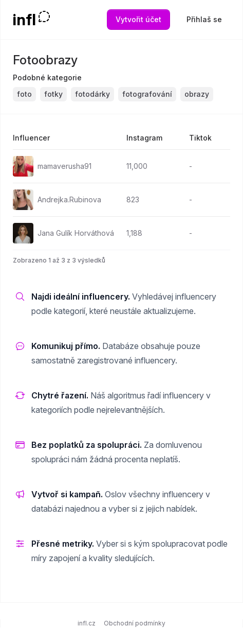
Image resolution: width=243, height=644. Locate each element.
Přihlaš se (204, 19)
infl (24, 20)
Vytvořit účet (138, 19)
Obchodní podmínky (135, 623)
